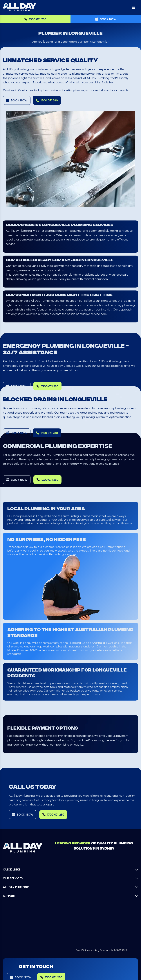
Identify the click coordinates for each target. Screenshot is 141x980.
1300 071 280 (35, 19)
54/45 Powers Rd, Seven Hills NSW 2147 (101, 950)
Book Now (106, 19)
